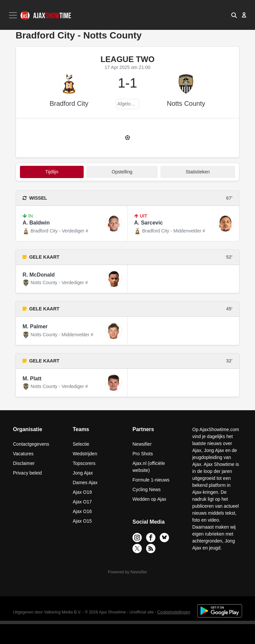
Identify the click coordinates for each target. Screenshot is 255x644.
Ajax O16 (82, 511)
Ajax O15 (82, 521)
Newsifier (142, 444)
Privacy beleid (27, 473)
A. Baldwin (36, 223)
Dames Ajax (85, 483)
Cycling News (147, 489)
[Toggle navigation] (14, 15)
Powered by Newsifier (127, 572)
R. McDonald (39, 275)
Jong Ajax (83, 473)
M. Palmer (35, 326)
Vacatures (23, 454)
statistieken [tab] (198, 172)
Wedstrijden (85, 454)
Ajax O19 (82, 492)
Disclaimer (24, 463)
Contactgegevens (31, 444)
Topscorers (84, 463)
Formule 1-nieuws (151, 480)
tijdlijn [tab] (52, 172)
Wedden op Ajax (149, 499)
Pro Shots (143, 454)
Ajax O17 (82, 502)
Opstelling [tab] (122, 172)
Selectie (81, 444)
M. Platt (32, 379)
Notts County (186, 103)
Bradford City (69, 103)
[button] (234, 15)
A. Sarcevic (148, 223)
